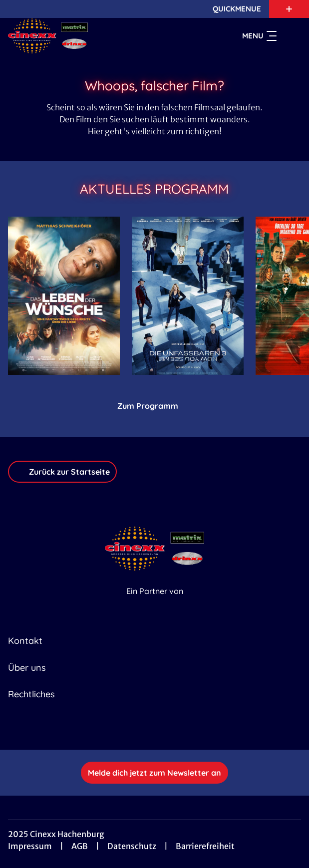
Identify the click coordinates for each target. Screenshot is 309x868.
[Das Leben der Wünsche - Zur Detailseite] (64, 296)
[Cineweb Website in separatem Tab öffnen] (155, 602)
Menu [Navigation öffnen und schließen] (259, 36)
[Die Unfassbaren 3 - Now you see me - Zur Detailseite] (188, 296)
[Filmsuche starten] (291, 36)
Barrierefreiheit (205, 846)
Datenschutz (132, 846)
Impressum (30, 846)
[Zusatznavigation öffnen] (289, 9)
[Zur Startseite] (78, 36)
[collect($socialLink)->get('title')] (144, 728)
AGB (80, 846)
